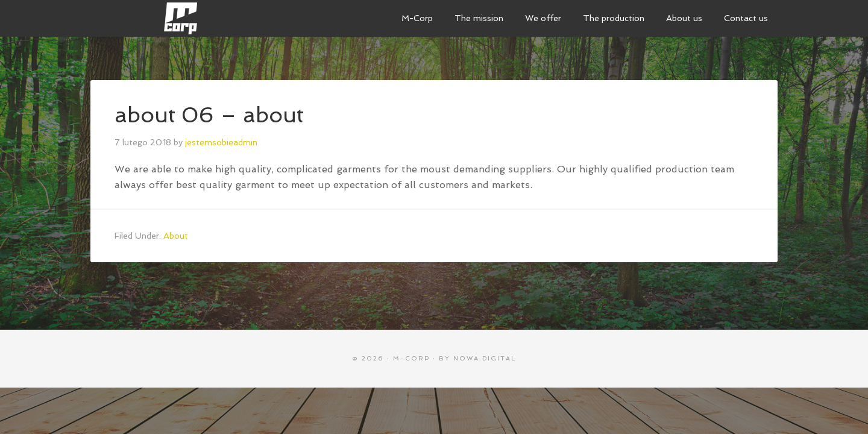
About (176, 236)
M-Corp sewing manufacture (181, 18)
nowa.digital (485, 358)
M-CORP (411, 358)
